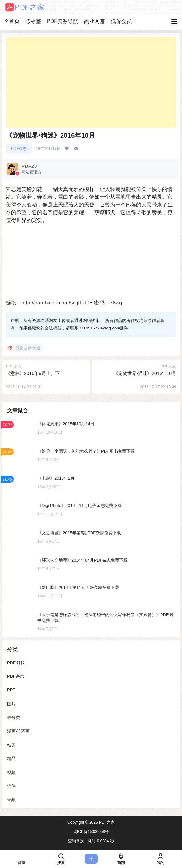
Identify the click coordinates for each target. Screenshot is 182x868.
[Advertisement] (91, 82)
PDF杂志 (19, 149)
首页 (12, 21)
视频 (11, 772)
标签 (33, 21)
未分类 (14, 718)
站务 (11, 745)
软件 (11, 786)
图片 (11, 704)
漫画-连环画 (18, 731)
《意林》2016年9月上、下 (33, 373)
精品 (11, 759)
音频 (11, 800)
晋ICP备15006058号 (91, 832)
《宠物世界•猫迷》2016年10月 (145, 373)
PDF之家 (106, 822)
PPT (11, 690)
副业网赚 (94, 21)
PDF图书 (16, 663)
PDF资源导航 (63, 21)
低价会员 (121, 21)
